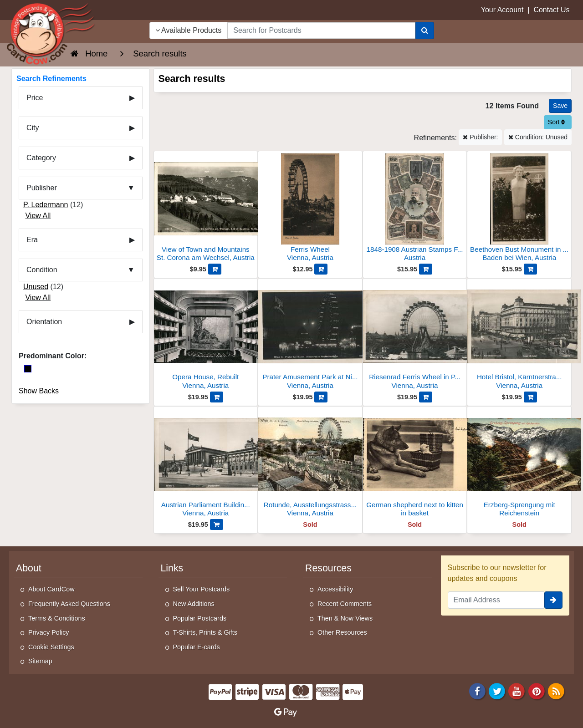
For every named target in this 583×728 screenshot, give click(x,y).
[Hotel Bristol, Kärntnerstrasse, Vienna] (519, 336)
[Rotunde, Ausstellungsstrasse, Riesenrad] (310, 464)
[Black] (28, 369)
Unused (36, 287)
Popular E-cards (197, 647)
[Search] (425, 31)
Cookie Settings (51, 647)
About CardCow (51, 589)
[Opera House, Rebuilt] (206, 336)
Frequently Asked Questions (69, 604)
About (29, 568)
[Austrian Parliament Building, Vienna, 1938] (206, 464)
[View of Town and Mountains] (206, 209)
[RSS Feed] (556, 690)
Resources (328, 568)
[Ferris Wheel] (310, 209)
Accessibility (335, 589)
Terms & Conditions (57, 618)
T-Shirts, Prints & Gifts (205, 632)
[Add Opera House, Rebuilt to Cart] (217, 397)
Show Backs (39, 391)
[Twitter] (497, 690)
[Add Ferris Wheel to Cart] (321, 269)
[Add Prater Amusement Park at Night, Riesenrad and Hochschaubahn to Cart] (321, 397)
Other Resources (342, 632)
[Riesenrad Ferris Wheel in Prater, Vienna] (415, 336)
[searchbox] (321, 31)
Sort (557, 122)
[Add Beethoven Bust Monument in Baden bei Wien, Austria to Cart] (530, 269)
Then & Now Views (345, 618)
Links (172, 568)
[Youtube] (517, 690)
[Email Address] (496, 600)
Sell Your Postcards (202, 589)
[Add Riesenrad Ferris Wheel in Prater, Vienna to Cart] (426, 397)
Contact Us (551, 10)
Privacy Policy (49, 632)
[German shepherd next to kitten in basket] (415, 464)
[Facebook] (477, 690)
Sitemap (40, 661)
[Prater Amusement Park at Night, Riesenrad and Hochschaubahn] (310, 336)
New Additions (194, 604)
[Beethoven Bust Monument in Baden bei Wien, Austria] (519, 209)
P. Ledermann (46, 205)
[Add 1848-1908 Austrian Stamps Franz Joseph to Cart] (426, 269)
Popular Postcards (200, 618)
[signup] (553, 600)
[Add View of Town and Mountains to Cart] (215, 269)
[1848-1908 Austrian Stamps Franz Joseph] (415, 209)
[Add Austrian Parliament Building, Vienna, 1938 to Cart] (217, 524)
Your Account (502, 10)
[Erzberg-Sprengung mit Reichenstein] (519, 464)
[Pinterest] (537, 690)
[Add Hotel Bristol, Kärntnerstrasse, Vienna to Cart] (530, 397)
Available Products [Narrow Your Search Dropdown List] (189, 30)
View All (38, 216)
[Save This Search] (560, 106)
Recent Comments (345, 604)
